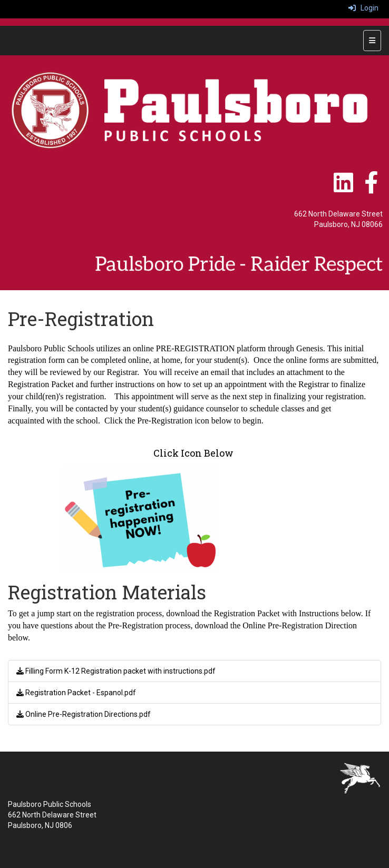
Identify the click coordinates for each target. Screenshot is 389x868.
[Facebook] (371, 188)
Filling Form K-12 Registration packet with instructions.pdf (116, 671)
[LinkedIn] (344, 188)
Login (363, 8)
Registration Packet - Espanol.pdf (76, 693)
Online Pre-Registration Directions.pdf (84, 714)
